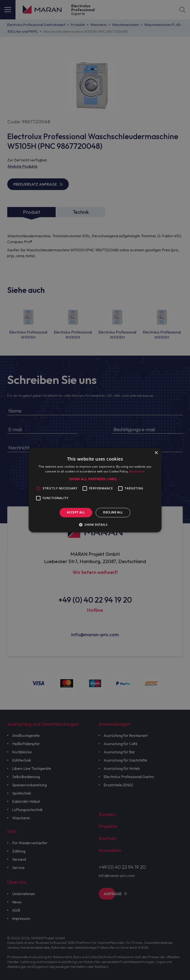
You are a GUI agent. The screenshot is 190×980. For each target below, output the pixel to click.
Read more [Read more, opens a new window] (137, 471)
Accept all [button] (76, 513)
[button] (95, 479)
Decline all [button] (113, 513)
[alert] (95, 490)
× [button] (156, 453)
